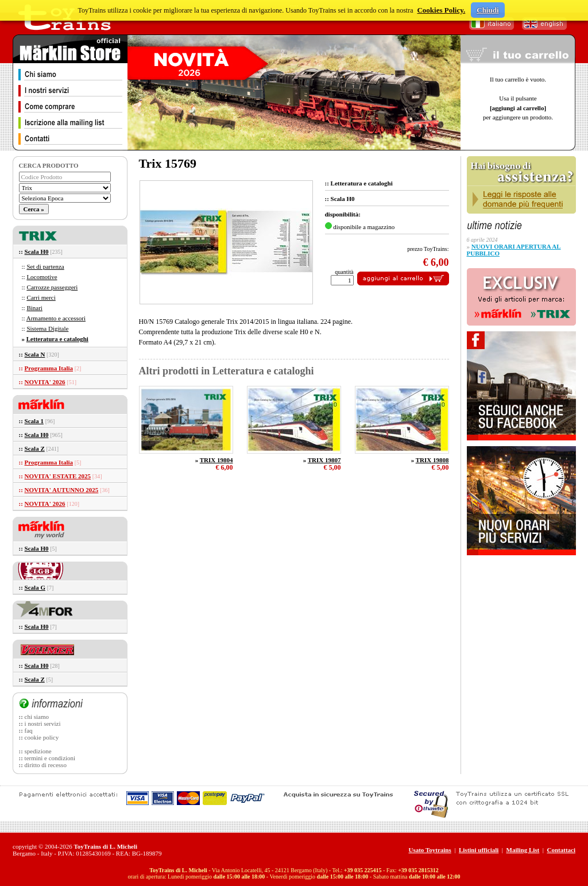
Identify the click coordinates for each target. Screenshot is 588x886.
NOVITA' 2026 (45, 382)
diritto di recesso (46, 765)
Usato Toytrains (430, 850)
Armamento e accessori (56, 318)
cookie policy (42, 737)
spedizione (38, 751)
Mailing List (523, 850)
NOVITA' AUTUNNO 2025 (62, 490)
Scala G (35, 587)
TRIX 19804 (216, 460)
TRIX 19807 (324, 460)
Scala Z (35, 448)
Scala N (35, 354)
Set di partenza (45, 266)
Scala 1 (34, 421)
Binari (34, 308)
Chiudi (488, 10)
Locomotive (42, 277)
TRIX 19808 (432, 460)
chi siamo (37, 717)
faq (29, 730)
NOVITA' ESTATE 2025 (58, 476)
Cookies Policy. (441, 10)
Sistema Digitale (47, 328)
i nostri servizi (43, 723)
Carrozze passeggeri (52, 287)
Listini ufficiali (479, 850)
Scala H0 (37, 252)
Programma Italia (49, 368)
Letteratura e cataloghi (57, 339)
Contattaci (562, 850)
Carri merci (41, 297)
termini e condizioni (50, 758)
